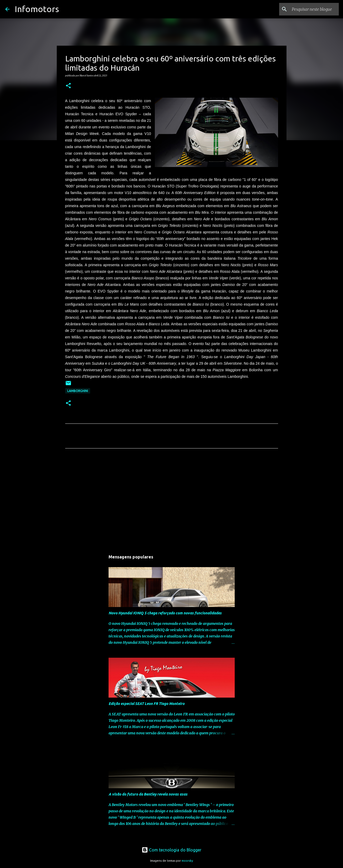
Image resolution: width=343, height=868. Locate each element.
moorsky (187, 861)
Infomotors (37, 9)
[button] (68, 86)
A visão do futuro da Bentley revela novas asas (148, 794)
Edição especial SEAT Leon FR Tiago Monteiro (147, 704)
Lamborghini (78, 391)
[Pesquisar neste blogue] (311, 9)
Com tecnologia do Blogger (171, 850)
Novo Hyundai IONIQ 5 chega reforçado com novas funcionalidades (165, 613)
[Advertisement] (172, 501)
